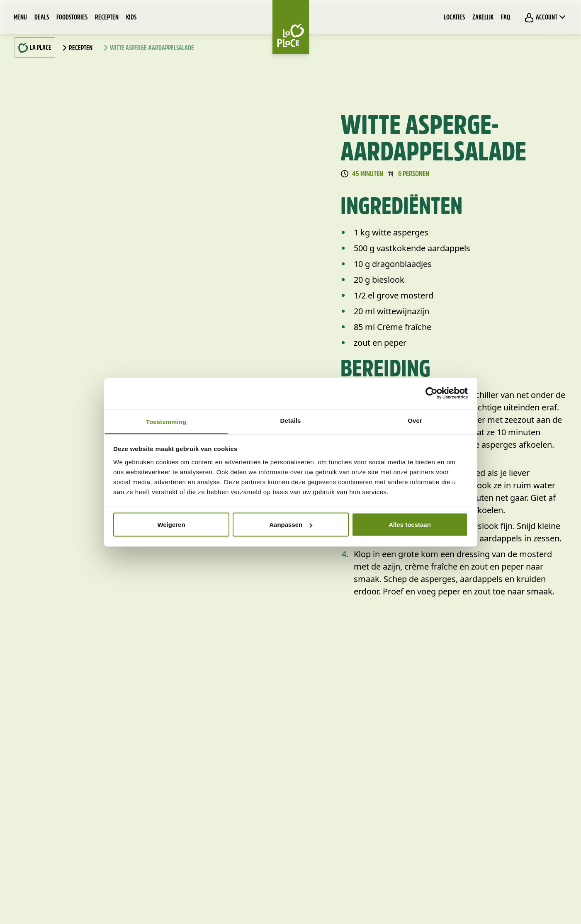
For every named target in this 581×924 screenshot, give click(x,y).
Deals (42, 18)
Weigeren (171, 525)
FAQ (506, 18)
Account (546, 17)
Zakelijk (483, 18)
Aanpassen (291, 525)
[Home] (291, 27)
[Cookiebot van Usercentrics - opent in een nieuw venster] (431, 393)
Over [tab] (415, 420)
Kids (131, 18)
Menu (20, 18)
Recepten (107, 18)
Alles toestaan (410, 525)
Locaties (454, 18)
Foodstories (72, 18)
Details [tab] (291, 420)
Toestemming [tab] (166, 421)
